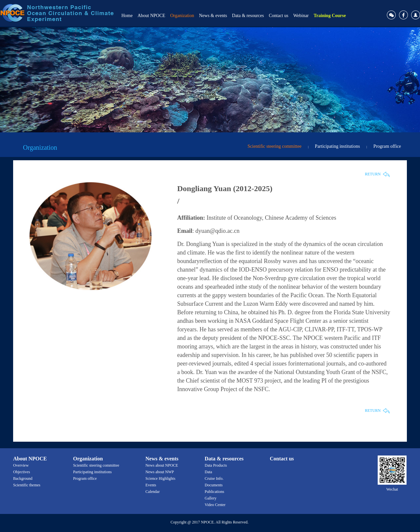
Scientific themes (27, 485)
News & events (213, 16)
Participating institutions (337, 146)
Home (127, 16)
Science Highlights (160, 478)
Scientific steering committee (275, 146)
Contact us (279, 16)
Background (23, 478)
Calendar (152, 492)
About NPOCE (151, 16)
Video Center (215, 505)
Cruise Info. (214, 478)
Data (209, 472)
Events (151, 485)
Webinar (301, 16)
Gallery (211, 498)
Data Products (216, 465)
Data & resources (248, 16)
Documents (214, 485)
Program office (387, 146)
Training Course (330, 16)
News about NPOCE (162, 465)
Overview (21, 465)
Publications (214, 492)
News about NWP (160, 472)
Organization (182, 16)
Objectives (21, 472)
